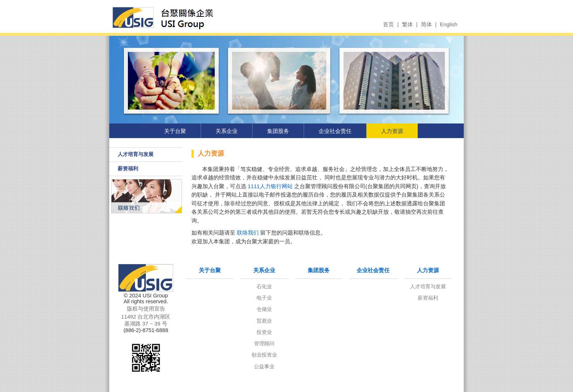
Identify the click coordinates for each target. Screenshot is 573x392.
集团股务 (278, 131)
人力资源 (392, 131)
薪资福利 (128, 168)
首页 (388, 24)
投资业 (264, 332)
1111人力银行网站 (270, 186)
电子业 (264, 298)
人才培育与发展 (136, 154)
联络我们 (248, 233)
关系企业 (227, 131)
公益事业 (264, 366)
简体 (426, 24)
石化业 (264, 286)
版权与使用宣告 (146, 309)
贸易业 (264, 321)
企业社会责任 (335, 131)
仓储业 (264, 309)
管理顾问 (264, 343)
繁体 (407, 24)
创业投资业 (264, 355)
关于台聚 (175, 131)
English (449, 24)
